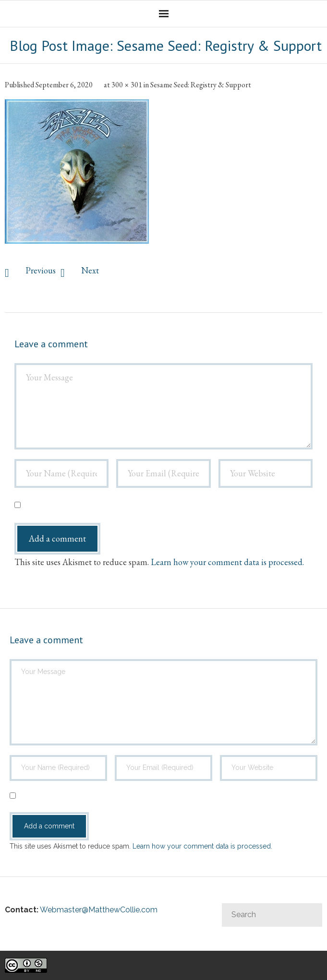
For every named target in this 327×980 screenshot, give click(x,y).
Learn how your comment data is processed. (227, 562)
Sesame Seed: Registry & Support (201, 85)
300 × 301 (127, 85)
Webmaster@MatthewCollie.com (99, 910)
